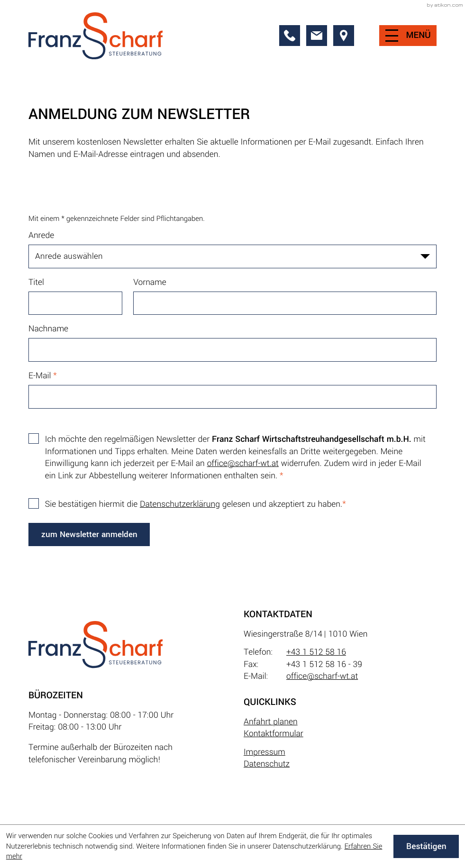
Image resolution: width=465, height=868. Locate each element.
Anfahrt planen (271, 722)
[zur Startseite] (96, 36)
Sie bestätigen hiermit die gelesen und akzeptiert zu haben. (196, 504)
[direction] (344, 36)
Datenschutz (267, 764)
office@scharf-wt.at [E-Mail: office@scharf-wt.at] (322, 676)
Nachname (48, 329)
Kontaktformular (274, 734)
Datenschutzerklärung (180, 504)
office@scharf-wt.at (243, 463)
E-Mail (43, 376)
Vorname (150, 282)
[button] (290, 36)
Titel (36, 282)
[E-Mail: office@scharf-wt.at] (317, 36)
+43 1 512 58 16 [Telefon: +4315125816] (316, 652)
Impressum (264, 752)
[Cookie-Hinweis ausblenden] (426, 847)
